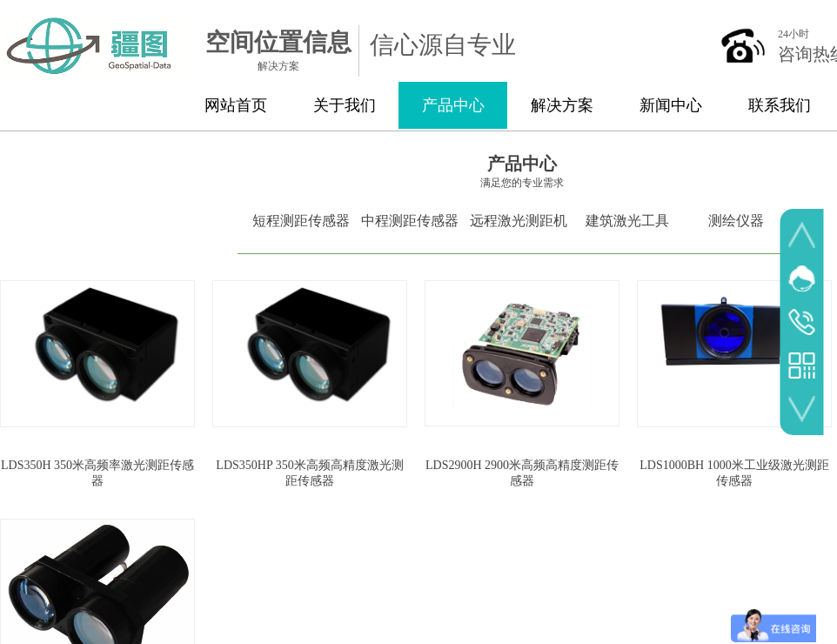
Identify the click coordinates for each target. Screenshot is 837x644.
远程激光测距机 (519, 221)
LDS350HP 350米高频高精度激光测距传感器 (309, 473)
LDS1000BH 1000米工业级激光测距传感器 (734, 473)
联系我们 (780, 105)
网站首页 (236, 105)
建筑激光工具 (627, 221)
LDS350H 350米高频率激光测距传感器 (97, 473)
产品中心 (453, 105)
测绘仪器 (736, 221)
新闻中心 (671, 105)
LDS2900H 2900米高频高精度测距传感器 (522, 473)
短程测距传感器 (301, 221)
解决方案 (562, 105)
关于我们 (345, 105)
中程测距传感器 (410, 221)
